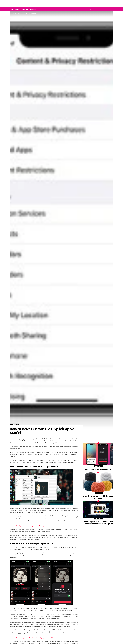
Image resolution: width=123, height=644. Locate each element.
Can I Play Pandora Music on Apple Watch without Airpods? (31, 526)
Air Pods (33, 9)
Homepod (24, 9)
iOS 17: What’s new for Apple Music (98, 469)
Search (111, 10)
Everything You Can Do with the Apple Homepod (98, 497)
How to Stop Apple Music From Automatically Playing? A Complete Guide (35, 638)
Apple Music (15, 9)
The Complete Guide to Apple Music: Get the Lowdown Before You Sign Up (98, 523)
